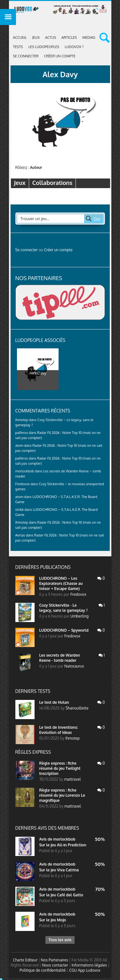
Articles (69, 37)
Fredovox (78, 594)
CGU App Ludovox (85, 970)
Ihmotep (22, 420)
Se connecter (26, 56)
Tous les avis (60, 940)
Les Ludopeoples (44, 47)
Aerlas (20, 535)
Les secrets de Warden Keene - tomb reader (60, 658)
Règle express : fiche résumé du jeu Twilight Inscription (60, 768)
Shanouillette (77, 708)
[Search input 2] (51, 219)
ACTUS (51, 37)
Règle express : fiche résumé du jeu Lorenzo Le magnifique (62, 795)
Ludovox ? (74, 47)
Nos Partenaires (55, 960)
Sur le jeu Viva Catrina (59, 870)
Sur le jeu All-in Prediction (63, 845)
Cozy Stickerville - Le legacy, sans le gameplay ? (64, 608)
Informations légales (89, 965)
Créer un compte (60, 56)
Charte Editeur (25, 960)
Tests (18, 47)
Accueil (20, 37)
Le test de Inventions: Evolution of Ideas (59, 730)
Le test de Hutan (54, 702)
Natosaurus (74, 666)
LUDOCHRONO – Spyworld (64, 630)
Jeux (36, 37)
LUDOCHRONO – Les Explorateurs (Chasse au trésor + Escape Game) (61, 583)
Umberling (80, 616)
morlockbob (64, 839)
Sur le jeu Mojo (53, 920)
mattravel (73, 779)
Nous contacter (55, 965)
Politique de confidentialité (43, 970)
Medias (89, 37)
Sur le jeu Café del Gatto (61, 895)
